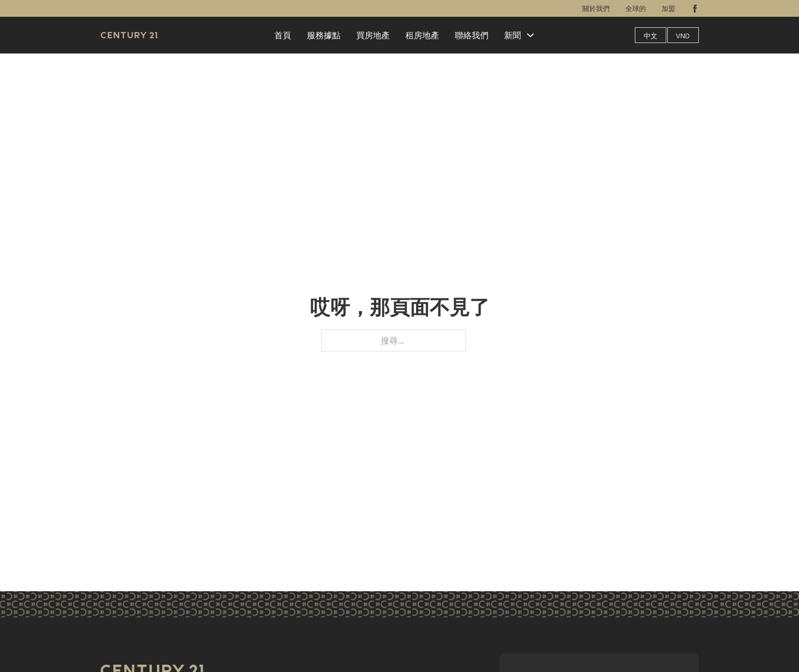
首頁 (283, 35)
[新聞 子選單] (530, 35)
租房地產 (422, 35)
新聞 (513, 35)
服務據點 (324, 35)
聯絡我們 (472, 35)
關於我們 (596, 8)
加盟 (668, 8)
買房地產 (373, 35)
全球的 (636, 8)
